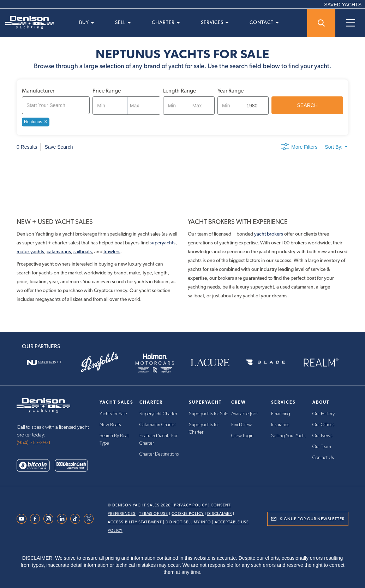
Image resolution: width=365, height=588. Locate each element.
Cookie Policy (188, 514)
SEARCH (307, 105)
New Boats (110, 424)
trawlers (112, 251)
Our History (324, 414)
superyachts (163, 243)
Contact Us (323, 456)
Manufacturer (38, 91)
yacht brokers (269, 234)
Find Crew (241, 424)
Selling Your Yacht (289, 435)
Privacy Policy (191, 505)
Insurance (280, 424)
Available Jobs (245, 414)
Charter (166, 22)
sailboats (83, 251)
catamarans (59, 251)
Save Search (59, 147)
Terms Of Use (154, 514)
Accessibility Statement (135, 522)
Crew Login (242, 435)
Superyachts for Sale (209, 414)
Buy (86, 22)
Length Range (179, 91)
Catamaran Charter (158, 424)
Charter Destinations (159, 453)
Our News (322, 435)
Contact (264, 22)
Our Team (322, 446)
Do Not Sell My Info (188, 522)
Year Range (231, 91)
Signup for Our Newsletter (312, 519)
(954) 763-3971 (34, 443)
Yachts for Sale (113, 414)
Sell (123, 22)
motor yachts (30, 251)
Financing (281, 414)
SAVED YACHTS (343, 5)
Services (215, 22)
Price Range (107, 91)
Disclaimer (220, 514)
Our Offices (323, 424)
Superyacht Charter (158, 414)
